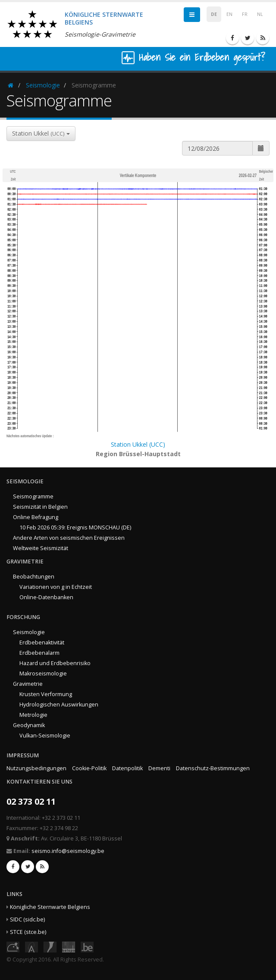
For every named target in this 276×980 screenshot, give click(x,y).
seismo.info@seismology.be (68, 851)
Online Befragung (36, 517)
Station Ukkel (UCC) (138, 444)
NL (260, 14)
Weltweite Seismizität (41, 548)
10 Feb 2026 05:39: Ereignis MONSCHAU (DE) (75, 527)
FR (245, 14)
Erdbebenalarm (39, 653)
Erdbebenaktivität (42, 642)
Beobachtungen (34, 577)
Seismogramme (33, 496)
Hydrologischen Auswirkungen (59, 705)
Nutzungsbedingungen (36, 768)
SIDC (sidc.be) (27, 919)
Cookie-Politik (89, 768)
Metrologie (33, 715)
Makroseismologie (43, 674)
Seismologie (43, 85)
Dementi (159, 768)
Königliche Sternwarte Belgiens (50, 907)
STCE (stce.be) (28, 932)
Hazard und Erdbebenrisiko (55, 663)
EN (229, 14)
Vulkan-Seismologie (45, 736)
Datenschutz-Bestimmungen (213, 768)
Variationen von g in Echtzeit (56, 587)
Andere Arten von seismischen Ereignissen (69, 538)
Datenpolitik (127, 768)
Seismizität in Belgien (40, 507)
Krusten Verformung (46, 694)
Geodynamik (29, 725)
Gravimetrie (28, 684)
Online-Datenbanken (46, 597)
